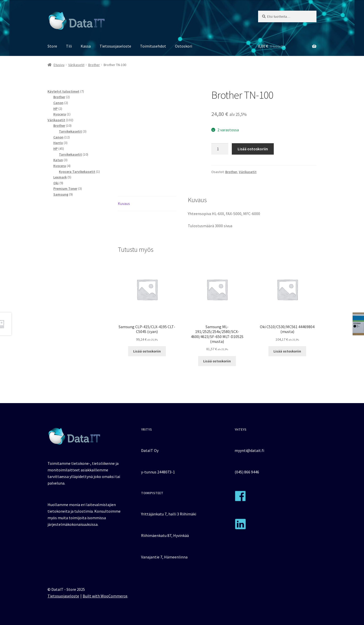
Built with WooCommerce (105, 596)
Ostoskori (184, 46)
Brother (94, 65)
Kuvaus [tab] (124, 203)
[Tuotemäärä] (220, 149)
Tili (69, 46)
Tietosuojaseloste (115, 46)
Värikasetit (76, 65)
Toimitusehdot (153, 46)
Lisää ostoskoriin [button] (147, 351)
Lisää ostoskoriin (253, 149)
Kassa (86, 46)
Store (52, 46)
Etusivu (59, 65)
